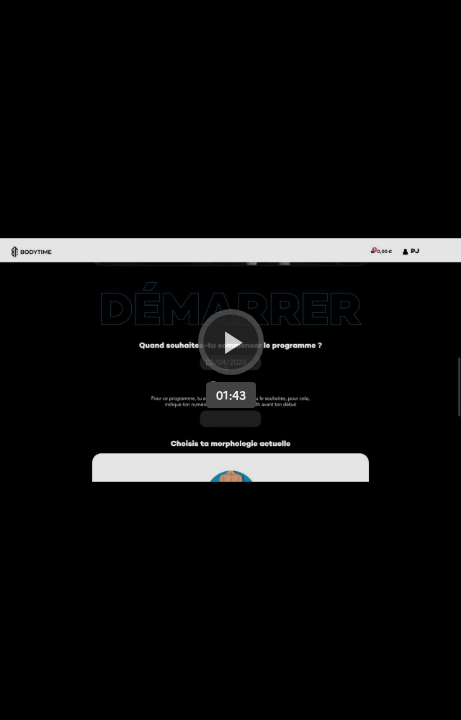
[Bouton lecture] (231, 342)
